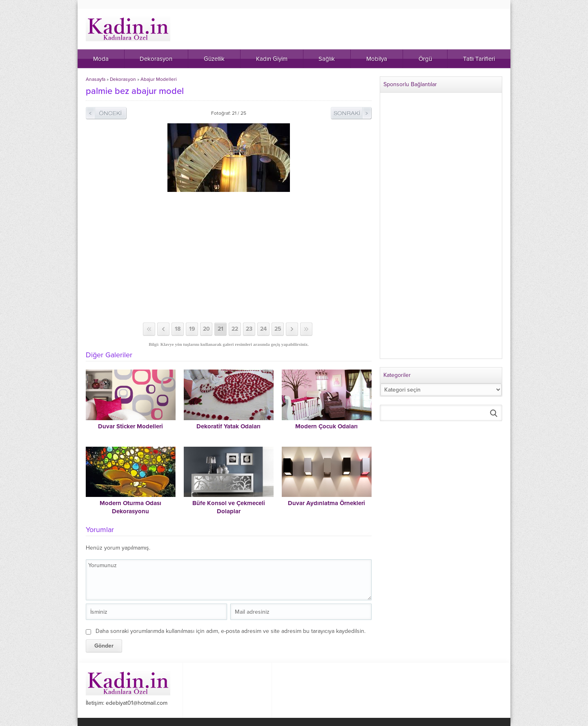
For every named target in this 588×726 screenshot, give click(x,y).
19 (192, 329)
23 (249, 329)
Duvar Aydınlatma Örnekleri (326, 503)
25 (278, 329)
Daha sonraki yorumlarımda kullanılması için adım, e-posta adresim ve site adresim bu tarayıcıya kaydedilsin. (231, 631)
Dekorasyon (123, 79)
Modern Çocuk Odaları (326, 426)
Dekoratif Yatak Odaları (228, 426)
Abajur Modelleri (159, 79)
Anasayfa (96, 79)
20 (206, 329)
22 (235, 329)
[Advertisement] (229, 257)
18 (178, 329)
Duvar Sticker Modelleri (130, 426)
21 (220, 329)
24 (263, 329)
